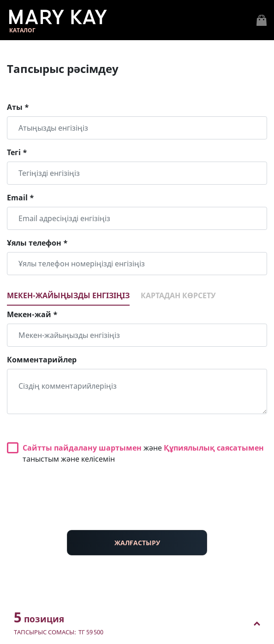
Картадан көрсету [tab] (178, 295)
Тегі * (17, 152)
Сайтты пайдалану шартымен (82, 448)
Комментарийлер (42, 360)
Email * (21, 198)
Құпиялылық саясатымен (214, 448)
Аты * (18, 107)
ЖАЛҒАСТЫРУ (137, 543)
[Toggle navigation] (262, 20)
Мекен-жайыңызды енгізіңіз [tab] (68, 295)
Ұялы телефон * (37, 243)
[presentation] (137, 505)
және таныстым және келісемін (143, 453)
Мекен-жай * (32, 314)
